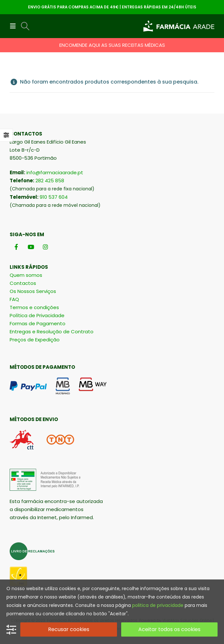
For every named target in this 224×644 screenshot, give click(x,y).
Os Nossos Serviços (33, 291)
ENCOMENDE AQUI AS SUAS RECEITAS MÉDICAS (112, 45)
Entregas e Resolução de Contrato (52, 332)
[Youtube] (31, 247)
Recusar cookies (69, 629)
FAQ (14, 299)
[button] (15, 26)
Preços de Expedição (35, 340)
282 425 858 (50, 181)
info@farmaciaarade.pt (55, 172)
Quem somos (26, 275)
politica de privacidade (158, 605)
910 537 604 (54, 197)
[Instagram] (45, 247)
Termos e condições (34, 307)
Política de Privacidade (37, 315)
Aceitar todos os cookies (169, 629)
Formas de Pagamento (38, 323)
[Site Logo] (179, 26)
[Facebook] (16, 247)
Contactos (23, 283)
